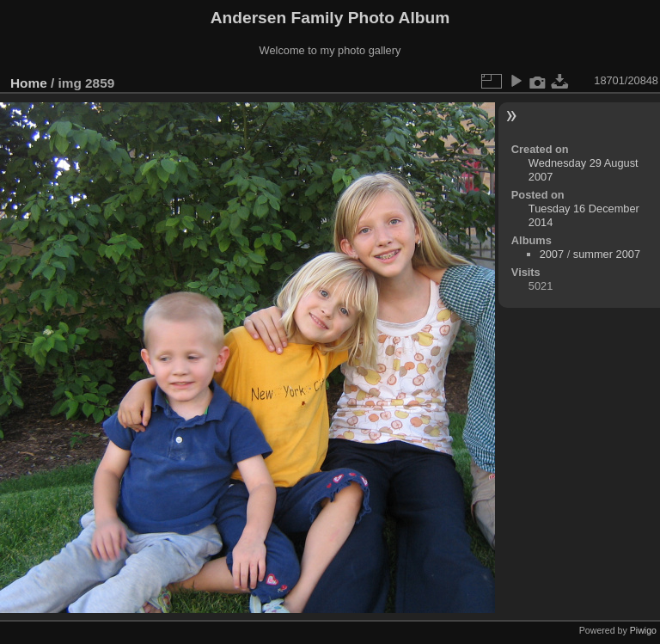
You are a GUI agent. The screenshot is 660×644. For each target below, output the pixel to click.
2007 (552, 254)
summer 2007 (607, 254)
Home (29, 83)
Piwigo (643, 630)
